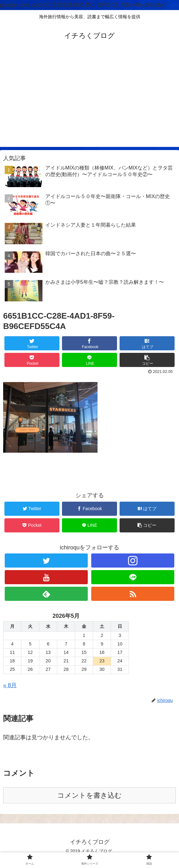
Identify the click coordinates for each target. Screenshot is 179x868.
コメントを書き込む (89, 795)
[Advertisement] (89, 103)
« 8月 (10, 685)
